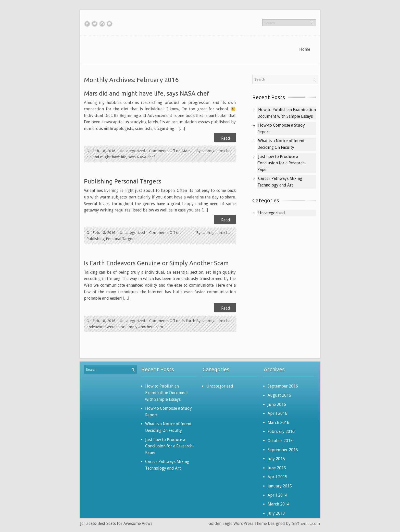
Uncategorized (132, 151)
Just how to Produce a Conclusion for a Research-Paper (282, 163)
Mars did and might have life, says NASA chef (147, 93)
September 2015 (283, 450)
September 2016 (283, 386)
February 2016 (281, 431)
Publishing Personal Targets (123, 181)
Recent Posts (269, 97)
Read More (226, 139)
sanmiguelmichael (217, 151)
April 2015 (277, 477)
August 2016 (279, 395)
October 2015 (280, 441)
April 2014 (277, 495)
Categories (266, 200)
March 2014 (278, 504)
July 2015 (276, 459)
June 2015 (277, 468)
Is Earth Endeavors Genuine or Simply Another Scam (156, 263)
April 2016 (277, 413)
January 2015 (280, 486)
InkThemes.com (306, 524)
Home (305, 49)
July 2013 (276, 513)
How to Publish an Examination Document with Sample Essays (167, 393)
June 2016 (277, 404)
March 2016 (278, 423)
